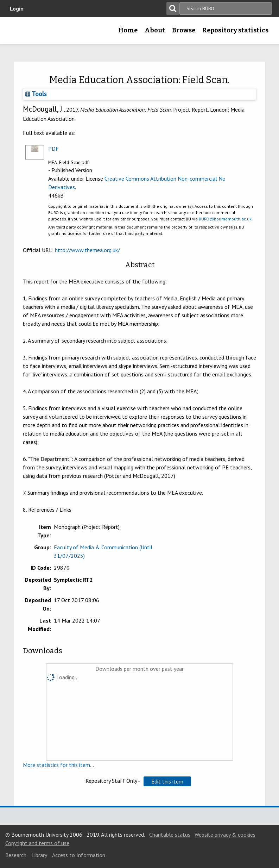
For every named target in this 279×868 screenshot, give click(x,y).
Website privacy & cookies (225, 835)
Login (17, 8)
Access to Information (79, 855)
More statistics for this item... (58, 765)
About (155, 30)
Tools (36, 94)
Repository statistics (235, 30)
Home (128, 30)
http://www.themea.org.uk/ (87, 250)
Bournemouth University (17, 33)
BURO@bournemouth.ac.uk (225, 219)
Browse (184, 30)
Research (16, 855)
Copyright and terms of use (37, 843)
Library (39, 855)
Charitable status (170, 835)
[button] (167, 781)
